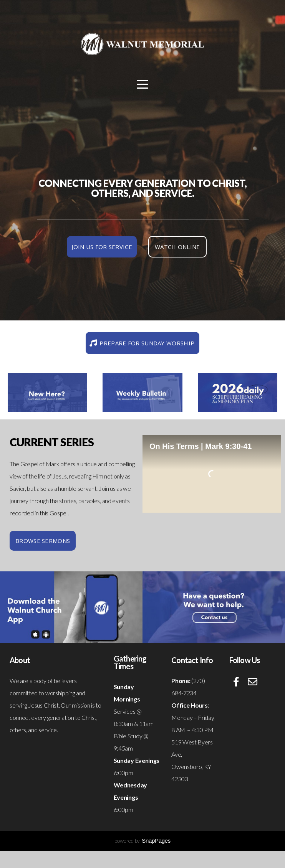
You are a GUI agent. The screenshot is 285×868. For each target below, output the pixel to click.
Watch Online (177, 247)
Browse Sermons (43, 541)
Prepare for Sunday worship (142, 343)
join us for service (102, 247)
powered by (142, 841)
